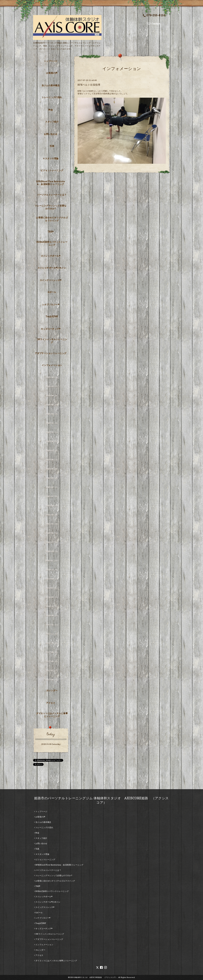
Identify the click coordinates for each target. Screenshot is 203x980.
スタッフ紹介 (52, 122)
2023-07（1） (52, 451)
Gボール (52, 292)
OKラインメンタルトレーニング (52, 341)
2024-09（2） (52, 396)
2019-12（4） (52, 570)
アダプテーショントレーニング (51, 353)
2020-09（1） (52, 533)
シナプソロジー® (51, 305)
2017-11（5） (52, 634)
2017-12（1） (52, 625)
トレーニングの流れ (52, 97)
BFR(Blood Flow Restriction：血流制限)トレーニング (51, 183)
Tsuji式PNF (52, 316)
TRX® (51, 232)
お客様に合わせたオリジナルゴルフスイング (52, 219)
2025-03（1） (52, 386)
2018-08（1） (52, 616)
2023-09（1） (52, 441)
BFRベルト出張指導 (89, 85)
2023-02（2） (52, 487)
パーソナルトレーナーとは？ (52, 195)
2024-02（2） (52, 414)
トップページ (51, 61)
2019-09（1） (52, 579)
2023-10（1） (52, 432)
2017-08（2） (52, 661)
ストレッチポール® (51, 256)
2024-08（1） (52, 405)
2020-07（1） (52, 542)
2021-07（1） (52, 496)
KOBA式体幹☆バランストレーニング (52, 243)
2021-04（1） (52, 506)
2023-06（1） (52, 460)
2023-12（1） (52, 423)
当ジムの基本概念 (51, 85)
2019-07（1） (52, 588)
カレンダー (52, 690)
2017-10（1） (52, 643)
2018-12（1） (52, 606)
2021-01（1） (52, 524)
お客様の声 (52, 73)
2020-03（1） (52, 551)
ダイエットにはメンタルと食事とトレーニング (52, 715)
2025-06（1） (52, 377)
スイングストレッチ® (51, 280)
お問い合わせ (51, 134)
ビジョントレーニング (52, 170)
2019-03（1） (52, 597)
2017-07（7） (52, 671)
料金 (51, 110)
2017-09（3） (52, 652)
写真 (52, 146)
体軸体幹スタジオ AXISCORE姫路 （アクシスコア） (96, 977)
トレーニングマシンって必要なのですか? (51, 207)
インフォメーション (52, 365)
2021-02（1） (52, 515)
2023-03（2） (52, 478)
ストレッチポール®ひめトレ (52, 268)
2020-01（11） (52, 561)
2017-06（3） (52, 680)
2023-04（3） (52, 469)
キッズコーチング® (51, 329)
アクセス (51, 703)
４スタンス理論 (51, 158)
